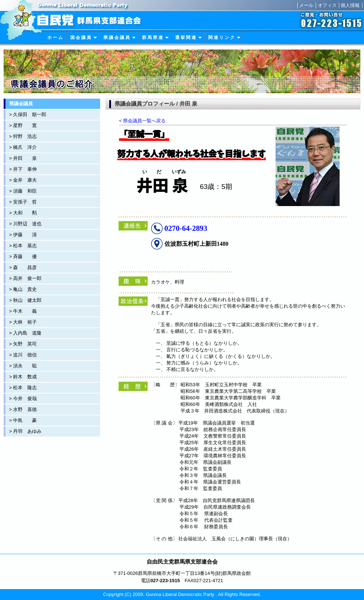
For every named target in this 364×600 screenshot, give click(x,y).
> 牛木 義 (23, 311)
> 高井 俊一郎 (25, 278)
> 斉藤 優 (23, 256)
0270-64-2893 (186, 228)
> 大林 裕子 (23, 322)
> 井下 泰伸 (23, 169)
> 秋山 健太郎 (25, 300)
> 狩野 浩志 (23, 136)
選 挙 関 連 (189, 37)
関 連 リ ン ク (224, 37)
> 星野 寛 (23, 125)
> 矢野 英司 (23, 344)
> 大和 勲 (23, 213)
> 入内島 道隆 (25, 333)
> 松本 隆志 (23, 388)
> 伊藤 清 (23, 235)
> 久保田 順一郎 (28, 115)
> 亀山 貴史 (23, 289)
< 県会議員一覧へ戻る (142, 121)
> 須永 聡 (23, 366)
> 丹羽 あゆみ (25, 431)
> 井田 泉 (23, 158)
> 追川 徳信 (23, 355)
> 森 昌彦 (23, 267)
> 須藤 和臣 (23, 191)
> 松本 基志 (23, 246)
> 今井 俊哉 (23, 398)
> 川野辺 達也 (25, 224)
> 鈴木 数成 (23, 377)
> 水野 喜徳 (23, 409)
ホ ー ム (55, 37)
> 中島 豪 (23, 420)
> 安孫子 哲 (23, 202)
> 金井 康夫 (23, 180)
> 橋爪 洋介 (23, 147)
